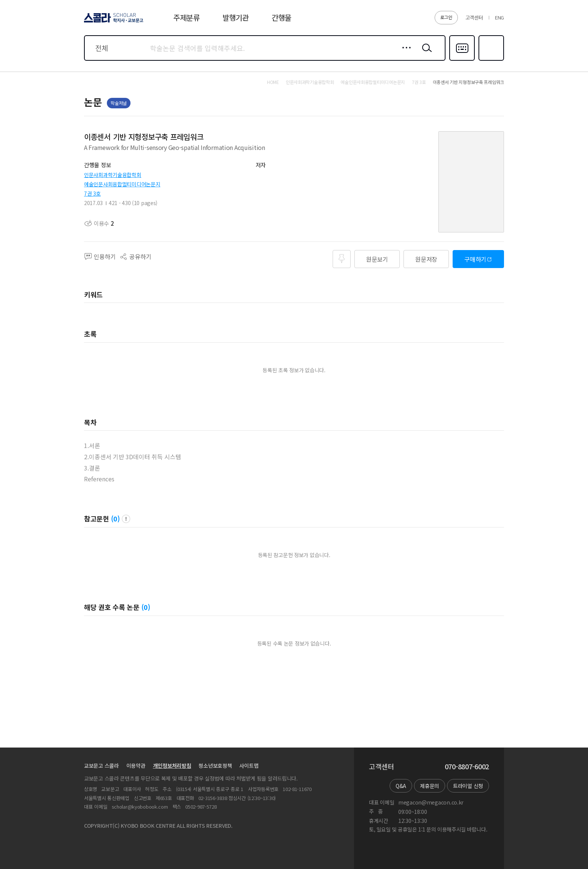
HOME (273, 82)
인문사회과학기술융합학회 (113, 175)
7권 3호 (92, 193)
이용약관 (136, 766)
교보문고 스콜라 (101, 766)
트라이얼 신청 (468, 786)
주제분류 (187, 17)
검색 (425, 54)
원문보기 (377, 259)
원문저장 (426, 259)
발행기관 (236, 17)
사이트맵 (249, 766)
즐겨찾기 (490, 60)
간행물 (281, 17)
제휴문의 (430, 786)
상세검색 (404, 54)
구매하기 (475, 259)
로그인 (446, 17)
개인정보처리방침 (172, 766)
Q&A (401, 786)
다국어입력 (462, 60)
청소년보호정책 (215, 766)
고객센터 (474, 17)
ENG (499, 17)
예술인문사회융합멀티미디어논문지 (122, 184)
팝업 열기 (126, 519)
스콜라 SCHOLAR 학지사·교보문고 (112, 22)
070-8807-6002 (467, 767)
